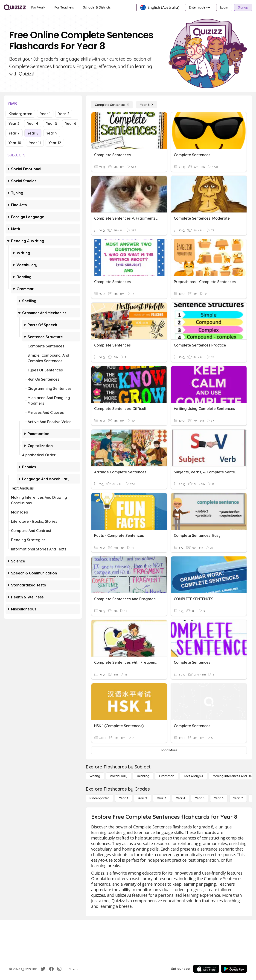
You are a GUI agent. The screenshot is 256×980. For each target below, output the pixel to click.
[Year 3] (161, 798)
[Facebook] (51, 969)
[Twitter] (43, 969)
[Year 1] (123, 798)
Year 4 (33, 123)
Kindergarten (20, 114)
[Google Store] (234, 969)
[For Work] (38, 7)
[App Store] (206, 969)
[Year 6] (219, 798)
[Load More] (169, 750)
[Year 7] (238, 798)
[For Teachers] (64, 7)
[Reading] (143, 776)
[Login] (224, 7)
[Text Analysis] (193, 776)
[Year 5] (200, 798)
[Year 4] (181, 798)
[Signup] (243, 7)
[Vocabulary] (119, 776)
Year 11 (35, 143)
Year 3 (14, 123)
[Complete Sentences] (112, 105)
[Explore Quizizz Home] (15, 7)
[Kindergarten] (99, 798)
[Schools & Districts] (97, 7)
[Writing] (95, 776)
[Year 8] (147, 105)
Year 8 (33, 133)
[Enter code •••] (200, 7)
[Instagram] (59, 969)
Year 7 (14, 133)
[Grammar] (167, 776)
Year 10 (15, 143)
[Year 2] (142, 798)
